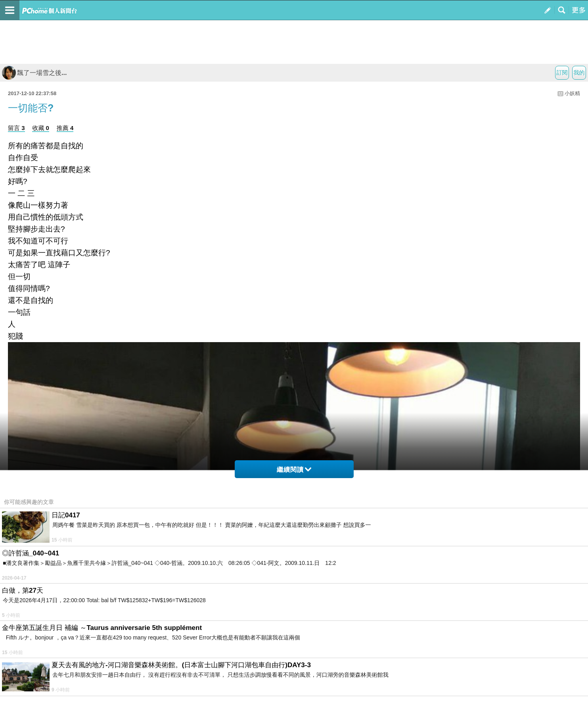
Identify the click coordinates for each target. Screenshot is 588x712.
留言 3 (16, 128)
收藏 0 (41, 128)
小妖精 (572, 93)
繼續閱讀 (294, 470)
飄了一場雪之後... (34, 73)
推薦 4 (65, 128)
